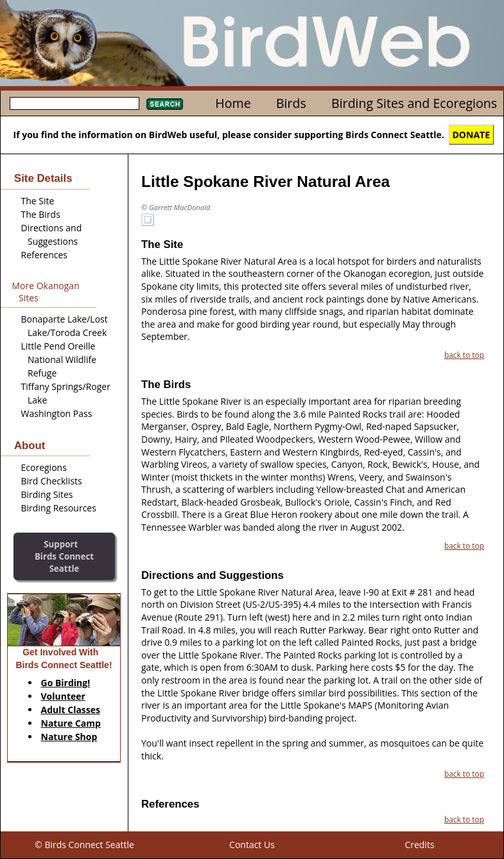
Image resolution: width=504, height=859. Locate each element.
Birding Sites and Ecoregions (414, 103)
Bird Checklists (52, 481)
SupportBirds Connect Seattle (64, 556)
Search (165, 104)
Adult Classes (71, 710)
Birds (291, 103)
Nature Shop (69, 737)
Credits (419, 845)
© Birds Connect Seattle (84, 845)
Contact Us (252, 845)
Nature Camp (71, 723)
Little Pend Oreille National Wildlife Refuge (59, 359)
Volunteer (63, 696)
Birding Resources (59, 508)
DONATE (472, 135)
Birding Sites (47, 494)
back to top (464, 355)
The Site (38, 201)
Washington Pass (57, 413)
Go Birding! (66, 683)
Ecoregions (44, 467)
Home (233, 103)
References (44, 255)
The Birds (41, 214)
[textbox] (74, 103)
